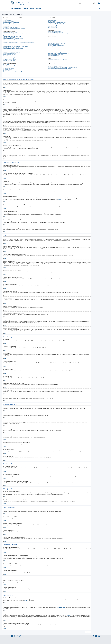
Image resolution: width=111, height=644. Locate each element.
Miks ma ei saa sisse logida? (8, 24)
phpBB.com (27, 600)
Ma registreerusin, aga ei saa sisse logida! (11, 23)
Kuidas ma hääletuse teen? (8, 50)
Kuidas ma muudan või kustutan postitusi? (11, 47)
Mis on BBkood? (6, 65)
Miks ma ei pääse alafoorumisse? (9, 53)
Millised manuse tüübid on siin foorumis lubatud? (57, 60)
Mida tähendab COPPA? (8, 20)
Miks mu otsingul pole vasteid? (54, 44)
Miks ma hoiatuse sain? (7, 56)
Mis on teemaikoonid (7, 74)
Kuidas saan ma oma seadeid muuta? (10, 33)
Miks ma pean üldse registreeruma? (10, 19)
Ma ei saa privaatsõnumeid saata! (54, 31)
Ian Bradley (59, 639)
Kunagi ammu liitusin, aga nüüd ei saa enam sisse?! (13, 25)
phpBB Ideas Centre (61, 607)
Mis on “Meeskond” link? (52, 27)
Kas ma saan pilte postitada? (8, 68)
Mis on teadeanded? (7, 71)
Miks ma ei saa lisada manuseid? (9, 55)
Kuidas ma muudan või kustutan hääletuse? (11, 52)
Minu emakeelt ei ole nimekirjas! (9, 37)
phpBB (59, 199)
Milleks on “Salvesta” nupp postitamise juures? (12, 58)
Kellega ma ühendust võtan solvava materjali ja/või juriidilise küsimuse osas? (62, 67)
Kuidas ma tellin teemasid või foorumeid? (56, 54)
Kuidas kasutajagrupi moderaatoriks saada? (56, 24)
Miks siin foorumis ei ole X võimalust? (55, 66)
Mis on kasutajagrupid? (52, 21)
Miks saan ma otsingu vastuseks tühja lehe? (56, 46)
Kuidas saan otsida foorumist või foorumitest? (57, 43)
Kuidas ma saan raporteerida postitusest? (11, 57)
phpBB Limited (37, 599)
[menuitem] (96, 3)
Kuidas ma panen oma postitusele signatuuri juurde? (13, 49)
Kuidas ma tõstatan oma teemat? (9, 61)
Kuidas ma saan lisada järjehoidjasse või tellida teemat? (58, 53)
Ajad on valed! (6, 35)
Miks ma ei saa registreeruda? (9, 21)
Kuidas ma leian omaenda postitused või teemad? (57, 48)
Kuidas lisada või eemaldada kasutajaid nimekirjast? (58, 39)
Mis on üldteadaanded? (8, 69)
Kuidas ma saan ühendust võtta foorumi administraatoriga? (59, 69)
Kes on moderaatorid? (52, 20)
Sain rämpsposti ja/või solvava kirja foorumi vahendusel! (59, 34)
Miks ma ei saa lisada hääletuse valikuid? (11, 51)
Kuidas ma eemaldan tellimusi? (54, 56)
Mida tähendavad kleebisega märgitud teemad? (12, 72)
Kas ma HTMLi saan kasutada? (9, 66)
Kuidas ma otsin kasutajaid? (53, 47)
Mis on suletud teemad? (8, 73)
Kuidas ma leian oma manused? (54, 61)
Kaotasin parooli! (6, 26)
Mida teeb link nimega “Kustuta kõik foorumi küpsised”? (14, 29)
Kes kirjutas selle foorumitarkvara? (54, 65)
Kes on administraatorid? (52, 19)
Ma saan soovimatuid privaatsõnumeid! (55, 33)
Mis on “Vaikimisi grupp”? (53, 26)
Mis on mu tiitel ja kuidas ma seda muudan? (11, 41)
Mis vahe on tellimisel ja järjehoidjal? (55, 52)
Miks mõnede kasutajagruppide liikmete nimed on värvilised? (60, 25)
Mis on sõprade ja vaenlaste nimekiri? (55, 38)
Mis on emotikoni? (6, 67)
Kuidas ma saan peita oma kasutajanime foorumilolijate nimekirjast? (16, 34)
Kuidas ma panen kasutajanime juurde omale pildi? (13, 39)
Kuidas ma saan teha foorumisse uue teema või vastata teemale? (16, 46)
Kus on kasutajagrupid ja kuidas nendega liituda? (57, 23)
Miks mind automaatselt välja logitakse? (11, 27)
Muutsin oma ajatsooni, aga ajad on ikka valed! (12, 36)
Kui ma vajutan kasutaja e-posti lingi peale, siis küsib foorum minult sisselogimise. (19, 42)
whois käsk (69, 615)
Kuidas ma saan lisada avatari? (9, 40)
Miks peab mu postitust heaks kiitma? (10, 59)
